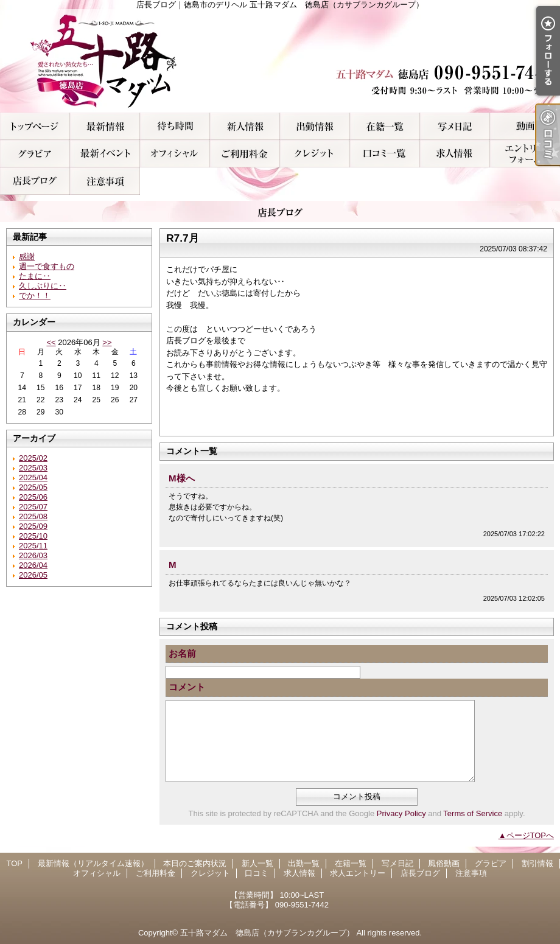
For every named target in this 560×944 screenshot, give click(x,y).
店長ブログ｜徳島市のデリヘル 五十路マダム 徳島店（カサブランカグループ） (280, 61)
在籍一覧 (385, 126)
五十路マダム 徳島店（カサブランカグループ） (267, 933)
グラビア (35, 154)
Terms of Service (473, 813)
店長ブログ (35, 181)
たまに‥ (35, 276)
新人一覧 (245, 126)
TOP (35, 126)
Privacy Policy (401, 813)
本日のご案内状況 (175, 126)
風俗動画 (525, 126)
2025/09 (33, 526)
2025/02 (33, 458)
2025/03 (33, 468)
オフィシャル (175, 154)
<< (51, 342)
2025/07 (33, 507)
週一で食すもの (47, 266)
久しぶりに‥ (43, 286)
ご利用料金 (245, 154)
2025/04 (33, 477)
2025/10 (33, 536)
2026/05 (33, 575)
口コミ (385, 154)
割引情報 (105, 154)
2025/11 (33, 546)
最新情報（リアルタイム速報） (105, 126)
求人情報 (455, 154)
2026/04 (33, 565)
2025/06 (33, 497)
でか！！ (35, 295)
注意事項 (105, 181)
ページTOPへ (530, 835)
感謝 (27, 257)
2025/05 (33, 487)
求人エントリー (525, 154)
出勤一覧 (315, 126)
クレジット (315, 154)
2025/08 (33, 516)
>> (107, 342)
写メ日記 (455, 126)
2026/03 (33, 555)
